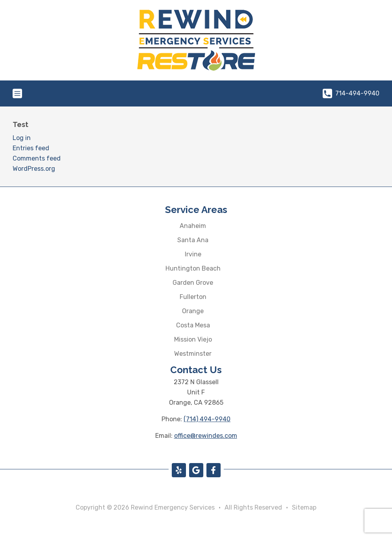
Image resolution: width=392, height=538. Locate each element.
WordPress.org (34, 169)
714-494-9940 (351, 93)
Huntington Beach (193, 268)
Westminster (193, 354)
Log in (22, 138)
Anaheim (193, 226)
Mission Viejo (193, 339)
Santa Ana (193, 240)
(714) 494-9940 (207, 419)
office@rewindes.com (206, 436)
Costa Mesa (193, 325)
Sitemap (304, 507)
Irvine (193, 254)
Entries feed (31, 148)
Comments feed (37, 158)
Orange (193, 311)
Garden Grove (193, 283)
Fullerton (193, 297)
